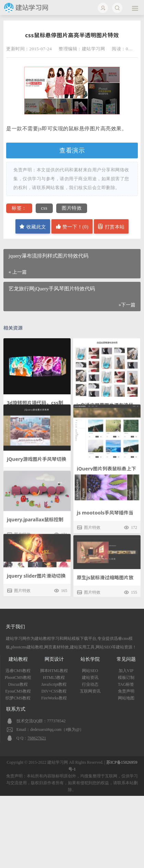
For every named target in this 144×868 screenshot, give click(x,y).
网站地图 (126, 698)
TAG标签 (126, 684)
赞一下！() (72, 227)
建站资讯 (90, 678)
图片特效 (72, 208)
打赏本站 (111, 227)
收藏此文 (33, 227)
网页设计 (54, 659)
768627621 (37, 738)
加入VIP (126, 671)
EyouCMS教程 (18, 691)
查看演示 (72, 150)
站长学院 (90, 659)
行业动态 (90, 684)
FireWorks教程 (54, 698)
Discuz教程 (18, 684)
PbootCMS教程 (18, 678)
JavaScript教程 (54, 684)
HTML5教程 (54, 678)
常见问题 (126, 659)
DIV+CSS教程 (54, 691)
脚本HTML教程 (54, 671)
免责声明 (126, 691)
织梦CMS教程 (18, 698)
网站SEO (90, 671)
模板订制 (126, 678)
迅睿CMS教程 (18, 671)
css (44, 208)
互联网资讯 (90, 691)
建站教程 (18, 659)
